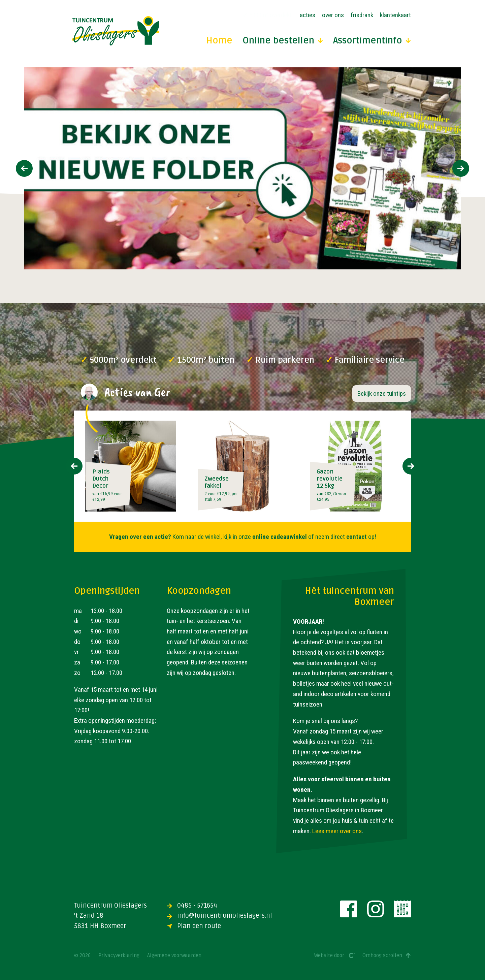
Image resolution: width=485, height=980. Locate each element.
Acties (308, 15)
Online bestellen (283, 41)
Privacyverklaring (119, 956)
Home (219, 41)
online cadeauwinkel (280, 537)
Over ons (333, 15)
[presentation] (24, 168)
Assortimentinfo (372, 41)
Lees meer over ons (337, 831)
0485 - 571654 (192, 906)
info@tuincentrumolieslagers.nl (219, 916)
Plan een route (194, 926)
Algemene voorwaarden (174, 956)
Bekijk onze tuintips (382, 394)
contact (357, 537)
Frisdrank (362, 15)
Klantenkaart (395, 15)
